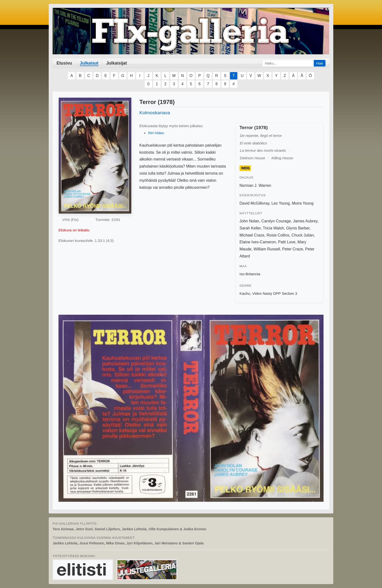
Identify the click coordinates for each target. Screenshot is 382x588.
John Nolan (249, 221)
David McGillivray (254, 203)
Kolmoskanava (155, 113)
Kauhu (245, 293)
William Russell (267, 249)
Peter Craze (292, 249)
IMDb (245, 168)
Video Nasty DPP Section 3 (275, 293)
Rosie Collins (278, 235)
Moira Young (303, 203)
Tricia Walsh (273, 228)
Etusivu (64, 63)
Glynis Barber (298, 228)
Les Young (281, 203)
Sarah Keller (250, 228)
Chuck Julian (303, 235)
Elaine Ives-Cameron (258, 242)
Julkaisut (89, 63)
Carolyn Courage (276, 221)
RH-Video (156, 133)
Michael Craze (252, 235)
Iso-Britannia (250, 274)
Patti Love (287, 242)
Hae (320, 63)
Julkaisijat (117, 63)
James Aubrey (305, 221)
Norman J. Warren (255, 185)
